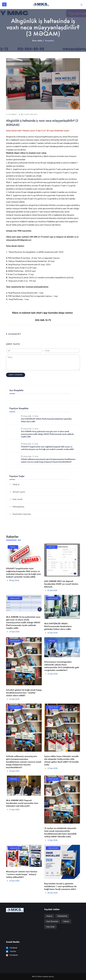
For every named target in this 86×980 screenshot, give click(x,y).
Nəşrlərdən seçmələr (22, 514)
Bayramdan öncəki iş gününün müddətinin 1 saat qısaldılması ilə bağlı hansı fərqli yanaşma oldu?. (60, 886)
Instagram (12, 955)
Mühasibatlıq (18, 507)
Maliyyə (66, 921)
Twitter (11, 951)
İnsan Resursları (52, 921)
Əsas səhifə (37, 41)
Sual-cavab (17, 499)
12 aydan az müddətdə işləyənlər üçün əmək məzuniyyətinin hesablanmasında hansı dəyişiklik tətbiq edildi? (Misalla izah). (60, 832)
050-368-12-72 (43, 320)
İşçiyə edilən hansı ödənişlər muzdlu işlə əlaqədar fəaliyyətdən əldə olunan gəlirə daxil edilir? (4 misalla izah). (61, 760)
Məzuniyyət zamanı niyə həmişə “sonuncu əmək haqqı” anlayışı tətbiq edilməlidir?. (22, 874)
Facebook (12, 948)
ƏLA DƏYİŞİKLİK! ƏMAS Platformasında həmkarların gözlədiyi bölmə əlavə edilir (46, 420)
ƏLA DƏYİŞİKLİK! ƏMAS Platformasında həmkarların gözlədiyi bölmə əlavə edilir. (58, 626)
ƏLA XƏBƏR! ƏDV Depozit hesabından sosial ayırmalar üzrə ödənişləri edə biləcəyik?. (22, 803)
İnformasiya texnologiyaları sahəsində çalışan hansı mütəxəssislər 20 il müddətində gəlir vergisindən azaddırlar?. (62, 666)
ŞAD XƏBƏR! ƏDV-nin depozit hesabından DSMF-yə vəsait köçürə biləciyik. (61, 584)
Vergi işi (16, 484)
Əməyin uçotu (19, 492)
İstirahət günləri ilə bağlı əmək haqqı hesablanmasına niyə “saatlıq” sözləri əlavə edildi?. (24, 693)
